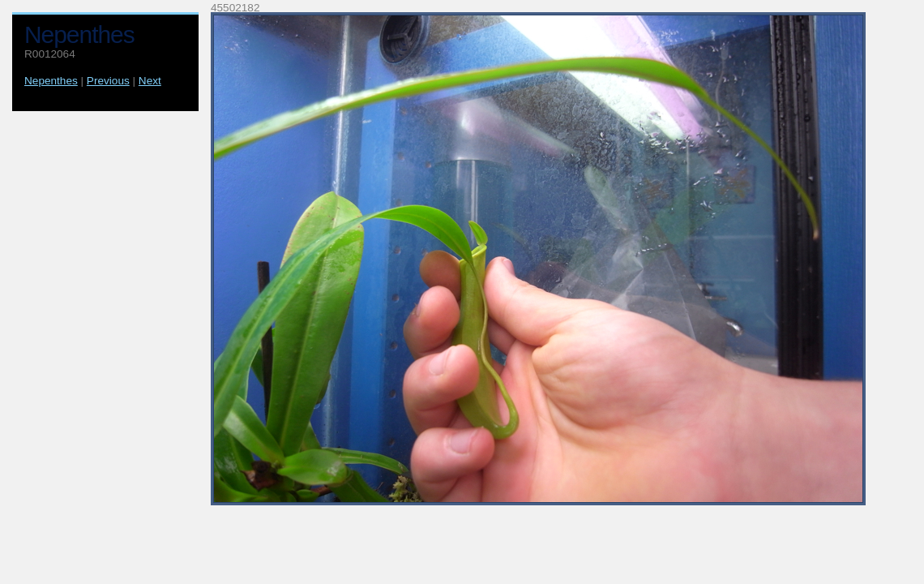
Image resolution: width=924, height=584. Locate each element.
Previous (108, 81)
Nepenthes (51, 81)
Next (150, 81)
